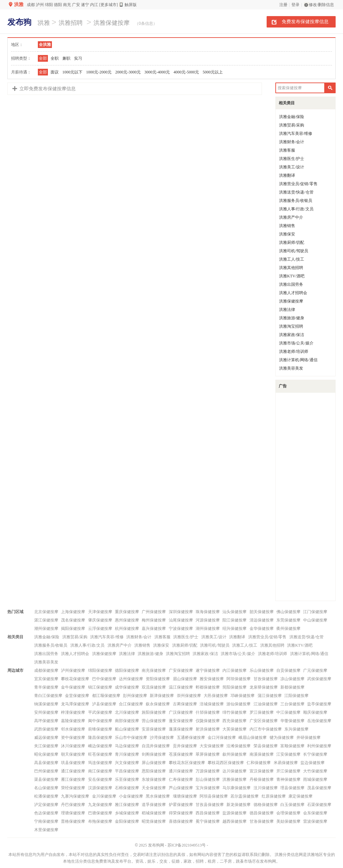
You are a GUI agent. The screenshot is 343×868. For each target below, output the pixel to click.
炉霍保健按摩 (181, 805)
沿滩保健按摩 (238, 746)
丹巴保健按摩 (73, 805)
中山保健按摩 (315, 620)
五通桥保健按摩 (191, 738)
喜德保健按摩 (181, 821)
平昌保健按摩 (127, 771)
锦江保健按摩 (100, 687)
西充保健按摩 (234, 721)
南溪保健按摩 (262, 754)
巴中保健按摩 (104, 679)
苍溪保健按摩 (181, 754)
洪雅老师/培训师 (294, 351)
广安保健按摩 (181, 670)
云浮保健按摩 (100, 629)
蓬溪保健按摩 (181, 729)
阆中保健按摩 (100, 721)
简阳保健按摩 (234, 687)
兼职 (66, 58)
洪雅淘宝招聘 (291, 326)
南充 (67, 5)
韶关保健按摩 (262, 612)
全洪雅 (45, 45)
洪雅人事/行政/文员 (296, 209)
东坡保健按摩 (154, 779)
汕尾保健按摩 (181, 620)
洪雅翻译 (287, 175)
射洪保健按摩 (208, 729)
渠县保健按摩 (46, 779)
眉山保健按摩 (185, 679)
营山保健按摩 (154, 721)
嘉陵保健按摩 (73, 721)
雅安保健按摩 (212, 679)
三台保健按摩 (292, 704)
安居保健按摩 (154, 729)
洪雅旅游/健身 (292, 318)
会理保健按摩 (288, 813)
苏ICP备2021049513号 (187, 845)
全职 (55, 58)
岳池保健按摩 (319, 721)
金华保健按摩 (262, 629)
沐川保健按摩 (73, 746)
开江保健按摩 (288, 771)
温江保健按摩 (181, 687)
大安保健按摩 (212, 746)
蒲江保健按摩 (270, 696)
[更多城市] (109, 5)
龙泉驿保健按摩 (264, 687)
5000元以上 (213, 72)
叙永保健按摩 (158, 704)
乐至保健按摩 (127, 779)
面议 (55, 72)
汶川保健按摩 (266, 788)
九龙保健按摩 (100, 805)
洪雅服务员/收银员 (296, 201)
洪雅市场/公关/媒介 (296, 343)
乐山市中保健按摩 (131, 738)
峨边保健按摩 (100, 746)
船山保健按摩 (127, 729)
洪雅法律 (287, 310)
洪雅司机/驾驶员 (294, 251)
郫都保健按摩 (208, 687)
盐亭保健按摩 (319, 704)
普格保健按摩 (73, 821)
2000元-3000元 (128, 72)
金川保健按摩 (104, 796)
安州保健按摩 (46, 712)
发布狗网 (156, 845)
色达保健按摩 (46, 813)
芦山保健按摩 (181, 788)
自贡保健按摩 (288, 670)
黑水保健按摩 (158, 796)
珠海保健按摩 (208, 612)
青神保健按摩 (288, 779)
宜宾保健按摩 (46, 679)
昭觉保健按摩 (154, 821)
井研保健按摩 (308, 738)
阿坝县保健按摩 (214, 796)
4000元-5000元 (186, 72)
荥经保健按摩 (73, 788)
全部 (43, 58)
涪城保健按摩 (212, 704)
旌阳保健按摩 (154, 712)
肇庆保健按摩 (100, 620)
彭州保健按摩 (135, 696)
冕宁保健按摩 (208, 821)
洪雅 (19, 5)
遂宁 (85, 5)
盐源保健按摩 (234, 813)
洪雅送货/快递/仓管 (296, 192)
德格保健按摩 (266, 805)
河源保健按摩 (208, 620)
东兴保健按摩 (296, 729)
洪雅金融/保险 (292, 117)
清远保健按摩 (262, 620)
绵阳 (49, 5)
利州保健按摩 (319, 746)
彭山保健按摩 (208, 779)
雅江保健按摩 (127, 805)
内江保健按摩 (234, 670)
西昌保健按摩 (208, 813)
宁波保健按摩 (181, 629)
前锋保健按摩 (100, 729)
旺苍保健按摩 (100, 754)
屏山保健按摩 (154, 763)
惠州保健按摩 (127, 620)
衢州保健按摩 (288, 629)
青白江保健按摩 (48, 696)
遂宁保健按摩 (208, 670)
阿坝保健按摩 (238, 679)
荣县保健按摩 (266, 746)
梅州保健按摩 (154, 620)
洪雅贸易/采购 (292, 125)
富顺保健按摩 (292, 746)
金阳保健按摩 (127, 821)
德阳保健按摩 (127, 670)
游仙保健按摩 (238, 704)
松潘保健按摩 (46, 796)
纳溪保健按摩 (46, 704)
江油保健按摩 (266, 704)
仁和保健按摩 (259, 763)
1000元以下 (72, 72)
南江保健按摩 (100, 771)
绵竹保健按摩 (234, 712)
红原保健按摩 (274, 796)
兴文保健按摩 (127, 763)
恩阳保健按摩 (154, 771)
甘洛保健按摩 (262, 821)
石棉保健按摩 (127, 788)
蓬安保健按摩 (181, 721)
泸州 (40, 5)
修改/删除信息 (321, 5)
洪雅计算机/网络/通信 (298, 360)
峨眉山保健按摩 (253, 738)
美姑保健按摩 (288, 821)
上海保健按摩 (73, 612)
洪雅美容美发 (291, 368)
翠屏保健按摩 (208, 754)
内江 (94, 5)
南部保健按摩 (127, 721)
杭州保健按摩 (127, 629)
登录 (295, 5)
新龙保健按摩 (238, 805)
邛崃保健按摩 (243, 696)
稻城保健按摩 (154, 813)
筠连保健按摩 (100, 763)
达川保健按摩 (234, 771)
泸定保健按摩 (46, 805)
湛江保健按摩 (46, 620)
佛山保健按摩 (288, 612)
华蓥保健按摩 (292, 721)
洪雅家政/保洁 (292, 335)
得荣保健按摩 (181, 813)
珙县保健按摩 (73, 763)
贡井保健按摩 (185, 746)
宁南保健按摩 (46, 821)
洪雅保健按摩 (112, 23)
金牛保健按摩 (73, 687)
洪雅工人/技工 (292, 259)
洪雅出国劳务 (291, 284)
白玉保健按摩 (292, 805)
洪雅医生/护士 (292, 159)
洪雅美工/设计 (292, 167)
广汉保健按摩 (181, 712)
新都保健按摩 (292, 687)
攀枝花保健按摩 (75, 679)
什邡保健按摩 (208, 712)
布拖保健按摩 (100, 821)
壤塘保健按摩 (185, 796)
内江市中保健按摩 (266, 729)
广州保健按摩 (154, 612)
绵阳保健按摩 (100, 670)
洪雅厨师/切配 (292, 242)
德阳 (58, 5)
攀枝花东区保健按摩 (187, 763)
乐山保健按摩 (262, 670)
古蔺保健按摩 (185, 704)
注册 (283, 5)
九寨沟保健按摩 (75, 796)
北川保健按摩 (127, 712)
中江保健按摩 (288, 712)
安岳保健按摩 (100, 779)
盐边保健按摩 (313, 763)
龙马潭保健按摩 (75, 704)
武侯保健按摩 (319, 679)
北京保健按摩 (46, 612)
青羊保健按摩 (46, 687)
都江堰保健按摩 (106, 696)
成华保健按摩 (127, 687)
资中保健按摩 (73, 738)
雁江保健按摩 (73, 779)
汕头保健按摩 (234, 612)
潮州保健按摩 (46, 629)
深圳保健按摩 (181, 612)
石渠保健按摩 (319, 805)
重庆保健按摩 (127, 612)
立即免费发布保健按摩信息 (48, 89)
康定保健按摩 (300, 796)
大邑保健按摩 (216, 696)
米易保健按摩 (286, 763)
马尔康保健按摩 (236, 788)
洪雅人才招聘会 (293, 293)
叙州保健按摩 (234, 754)
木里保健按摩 (46, 830)
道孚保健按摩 (154, 805)
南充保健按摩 (154, 670)
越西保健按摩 (234, 821)
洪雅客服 (287, 150)
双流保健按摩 (154, 687)
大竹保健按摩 (315, 771)
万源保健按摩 (208, 771)
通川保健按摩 (181, 771)
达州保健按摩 (131, 679)
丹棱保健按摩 (262, 779)
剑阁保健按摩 (154, 754)
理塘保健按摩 (73, 813)
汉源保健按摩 (100, 788)
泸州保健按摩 (73, 670)
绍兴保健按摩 (234, 629)
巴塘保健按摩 (100, 813)
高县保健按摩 (46, 763)
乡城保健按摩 (127, 813)
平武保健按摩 (100, 712)
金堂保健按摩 (77, 696)
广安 (76, 5)
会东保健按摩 (315, 813)
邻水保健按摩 (73, 729)
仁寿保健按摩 (181, 779)
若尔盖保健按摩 (245, 796)
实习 (78, 58)
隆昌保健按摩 (100, 738)
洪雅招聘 (71, 23)
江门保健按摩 (315, 612)
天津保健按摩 (100, 612)
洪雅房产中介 (291, 217)
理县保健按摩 (292, 788)
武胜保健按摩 (46, 729)
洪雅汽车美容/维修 (296, 133)
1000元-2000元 (99, 72)
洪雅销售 (287, 226)
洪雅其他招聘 (291, 268)
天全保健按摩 (154, 788)
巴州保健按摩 (46, 771)
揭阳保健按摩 (73, 629)
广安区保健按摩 (264, 721)
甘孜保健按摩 (266, 679)
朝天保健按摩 (73, 754)
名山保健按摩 (46, 788)
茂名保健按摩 (73, 620)
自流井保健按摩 (156, 746)
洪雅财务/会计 (292, 142)
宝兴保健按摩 (208, 788)
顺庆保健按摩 (315, 712)
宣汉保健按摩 (262, 771)
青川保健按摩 (127, 754)
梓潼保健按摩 (73, 712)
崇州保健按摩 (189, 696)
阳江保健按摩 (234, 620)
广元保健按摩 (315, 670)
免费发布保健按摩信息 (305, 21)
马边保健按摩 (127, 746)
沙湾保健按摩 (162, 738)
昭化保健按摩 (46, 754)
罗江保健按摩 (262, 712)
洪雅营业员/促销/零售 (298, 184)
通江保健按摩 (73, 771)
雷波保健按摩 (315, 821)
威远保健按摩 (46, 738)
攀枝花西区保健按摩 (226, 763)
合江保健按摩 (131, 704)
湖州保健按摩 (208, 629)
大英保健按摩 (234, 729)
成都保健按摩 (46, 670)
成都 (31, 5)
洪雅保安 (287, 234)
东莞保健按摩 (288, 620)
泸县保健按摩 (104, 704)
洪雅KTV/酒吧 (292, 276)
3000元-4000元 (157, 72)
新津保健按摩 (162, 696)
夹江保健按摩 (46, 746)
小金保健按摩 (131, 796)
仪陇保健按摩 (208, 721)
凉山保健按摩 (292, 679)
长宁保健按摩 (315, 754)
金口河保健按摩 (222, 738)
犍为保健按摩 (282, 738)
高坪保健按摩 (46, 721)
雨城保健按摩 (315, 779)
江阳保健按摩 (296, 696)
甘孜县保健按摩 (210, 805)
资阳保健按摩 (158, 679)
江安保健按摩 (288, 754)
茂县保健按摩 (319, 788)
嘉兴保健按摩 (154, 629)
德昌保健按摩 (262, 813)
